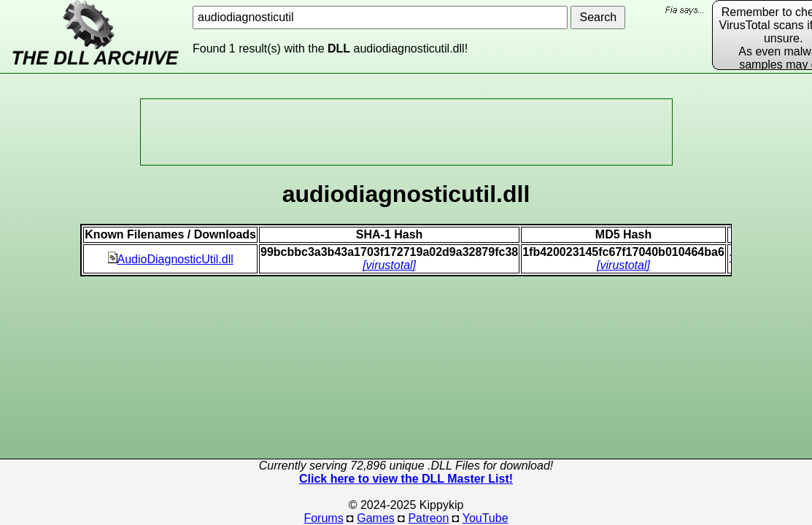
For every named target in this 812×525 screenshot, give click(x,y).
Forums (323, 518)
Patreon (428, 518)
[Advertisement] (406, 132)
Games (376, 518)
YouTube (486, 518)
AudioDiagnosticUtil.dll (171, 259)
